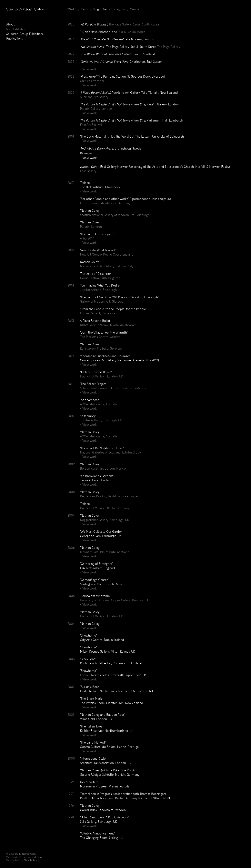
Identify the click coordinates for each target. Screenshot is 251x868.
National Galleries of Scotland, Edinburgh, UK (111, 452)
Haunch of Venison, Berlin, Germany (105, 508)
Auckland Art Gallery (94, 97)
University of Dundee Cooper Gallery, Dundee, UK (114, 600)
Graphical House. (35, 857)
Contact (135, 9)
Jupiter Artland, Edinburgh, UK (101, 420)
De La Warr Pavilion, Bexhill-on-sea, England (110, 496)
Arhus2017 (87, 238)
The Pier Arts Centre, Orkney (100, 337)
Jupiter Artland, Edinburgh (98, 290)
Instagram (118, 9)
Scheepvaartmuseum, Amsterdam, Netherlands (113, 388)
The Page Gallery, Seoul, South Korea (134, 24)
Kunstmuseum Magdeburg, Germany (105, 203)
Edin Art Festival (91, 125)
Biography (100, 9)
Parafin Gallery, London (96, 109)
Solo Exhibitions (17, 29)
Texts (84, 9)
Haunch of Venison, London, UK (101, 376)
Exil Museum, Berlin (132, 32)
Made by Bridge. (32, 860)
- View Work (88, 69)
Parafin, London (91, 227)
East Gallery (88, 171)
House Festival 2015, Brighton (100, 278)
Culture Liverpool (92, 81)
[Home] (34, 9)
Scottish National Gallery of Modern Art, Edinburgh (115, 215)
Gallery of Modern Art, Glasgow (102, 301)
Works (72, 9)
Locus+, (85, 675)
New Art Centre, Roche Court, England (107, 254)
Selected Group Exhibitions (25, 34)
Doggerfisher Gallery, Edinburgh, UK (104, 520)
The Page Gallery (169, 47)
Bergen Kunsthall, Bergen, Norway (103, 468)
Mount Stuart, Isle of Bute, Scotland (105, 552)
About (10, 24)
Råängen (86, 153)
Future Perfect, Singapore (98, 313)
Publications (15, 38)
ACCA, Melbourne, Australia (99, 404)
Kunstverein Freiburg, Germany (101, 348)
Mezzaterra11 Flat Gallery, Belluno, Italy (107, 266)
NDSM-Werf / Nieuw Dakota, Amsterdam (108, 325)
